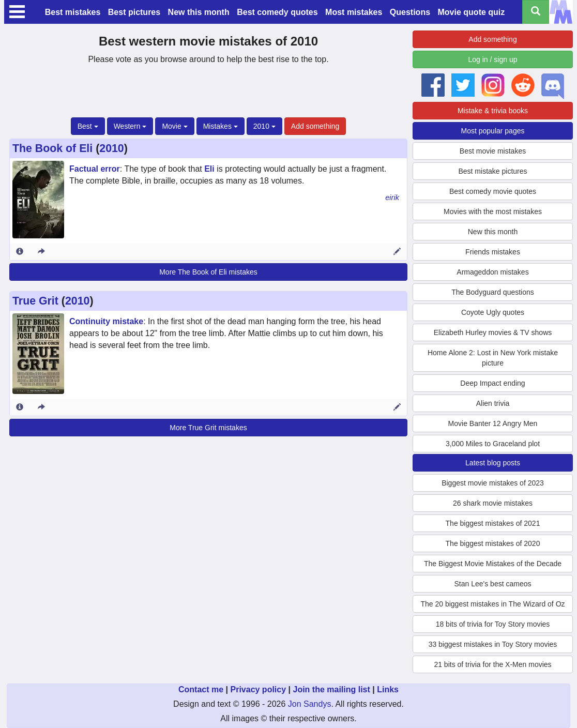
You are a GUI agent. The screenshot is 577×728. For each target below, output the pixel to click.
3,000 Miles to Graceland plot (493, 444)
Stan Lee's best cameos (493, 584)
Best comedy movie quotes (493, 191)
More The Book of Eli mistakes (208, 272)
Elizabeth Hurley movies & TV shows (493, 332)
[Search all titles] (536, 12)
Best (88, 126)
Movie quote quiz (472, 12)
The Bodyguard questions (493, 292)
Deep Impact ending (492, 383)
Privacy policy (258, 689)
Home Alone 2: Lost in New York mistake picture (493, 358)
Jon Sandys (310, 704)
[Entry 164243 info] (20, 407)
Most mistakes (354, 12)
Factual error (95, 169)
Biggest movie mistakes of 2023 (493, 483)
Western (130, 126)
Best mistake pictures (492, 171)
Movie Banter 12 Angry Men (493, 423)
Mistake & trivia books (493, 111)
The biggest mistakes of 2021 (493, 523)
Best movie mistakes (493, 151)
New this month (199, 12)
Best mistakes (73, 12)
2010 (264, 126)
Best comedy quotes (277, 12)
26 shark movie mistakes (493, 503)
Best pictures (134, 12)
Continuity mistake (106, 321)
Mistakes (221, 126)
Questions (410, 12)
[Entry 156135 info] (20, 252)
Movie (174, 126)
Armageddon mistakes (492, 272)
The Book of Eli (52, 148)
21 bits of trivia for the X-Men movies (492, 664)
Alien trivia (493, 403)
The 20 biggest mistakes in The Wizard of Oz (492, 604)
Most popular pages (493, 131)
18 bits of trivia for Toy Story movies (493, 624)
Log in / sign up (493, 59)
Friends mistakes (493, 252)
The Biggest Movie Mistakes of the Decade (493, 564)
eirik (392, 198)
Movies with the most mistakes (493, 211)
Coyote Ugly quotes (493, 312)
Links (388, 689)
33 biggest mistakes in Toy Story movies (493, 644)
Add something (315, 126)
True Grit (35, 301)
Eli (209, 169)
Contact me (201, 689)
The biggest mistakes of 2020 (493, 543)
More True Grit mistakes (208, 428)
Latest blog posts (493, 463)
